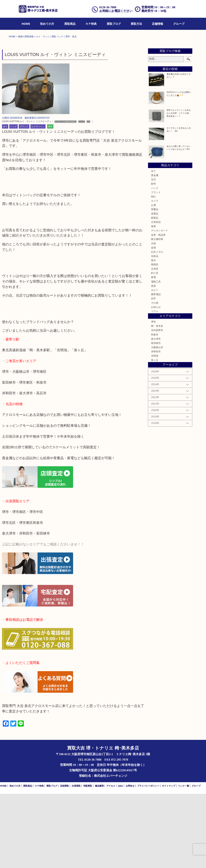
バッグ (13, 201)
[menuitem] (26, 24)
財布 (153, 258)
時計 (153, 271)
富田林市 (156, 417)
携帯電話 (156, 368)
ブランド (24, 201)
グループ (179, 24)
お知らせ (156, 381)
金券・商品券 (158, 309)
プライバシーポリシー (148, 860)
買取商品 (70, 24)
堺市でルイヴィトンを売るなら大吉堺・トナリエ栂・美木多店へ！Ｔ (179, 187)
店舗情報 (157, 24)
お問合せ (130, 860)
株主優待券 (157, 313)
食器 (153, 301)
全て (5, 201)
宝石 (153, 254)
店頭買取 (64, 860)
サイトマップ (169, 860)
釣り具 (155, 347)
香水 (153, 334)
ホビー (155, 364)
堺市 (50, 201)
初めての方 (47, 24)
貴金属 (155, 249)
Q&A (120, 860)
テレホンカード (159, 305)
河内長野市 (157, 404)
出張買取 (76, 860)
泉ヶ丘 (155, 434)
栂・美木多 (157, 400)
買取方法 (136, 24)
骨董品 (155, 283)
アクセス (111, 860)
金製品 (155, 288)
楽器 (153, 360)
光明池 (155, 430)
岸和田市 (156, 426)
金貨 (153, 322)
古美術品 (156, 296)
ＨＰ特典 (91, 24)
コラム (155, 385)
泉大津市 (156, 413)
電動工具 (156, 356)
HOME (26, 24)
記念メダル (157, 326)
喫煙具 (155, 339)
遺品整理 (99, 860)
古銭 (153, 317)
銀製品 (155, 292)
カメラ (155, 275)
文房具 (155, 343)
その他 (155, 377)
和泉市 (155, 409)
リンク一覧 (184, 860)
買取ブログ (114, 24)
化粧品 (155, 330)
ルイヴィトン (38, 201)
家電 (153, 351)
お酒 (153, 279)
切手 (153, 373)
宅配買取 (88, 860)
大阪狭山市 (157, 421)
